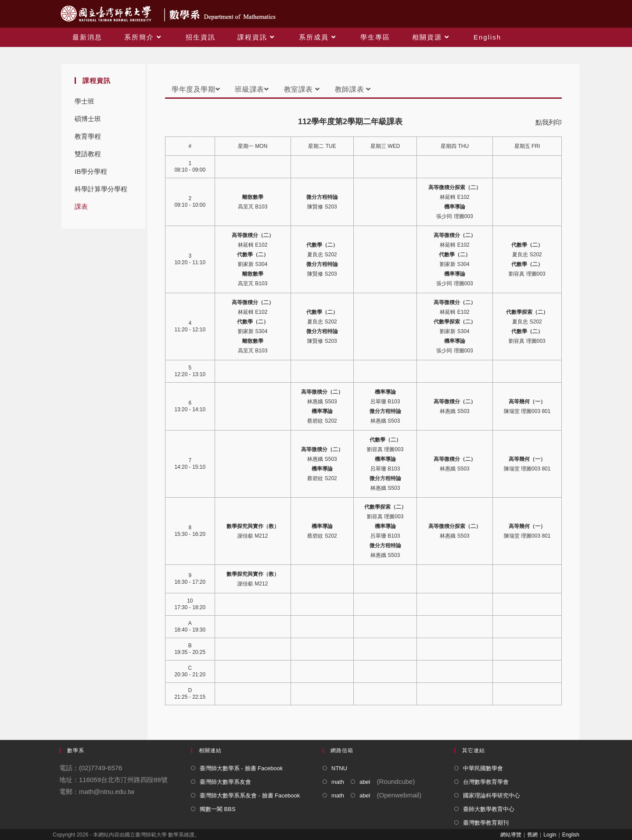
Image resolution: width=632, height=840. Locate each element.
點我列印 (549, 122)
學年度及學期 (196, 89)
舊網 (532, 835)
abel (365, 782)
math (338, 782)
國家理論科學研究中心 (492, 795)
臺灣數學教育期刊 (486, 823)
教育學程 (88, 136)
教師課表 (353, 89)
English (571, 835)
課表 (81, 206)
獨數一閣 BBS (218, 809)
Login (550, 835)
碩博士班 (88, 119)
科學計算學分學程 (101, 189)
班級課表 (252, 89)
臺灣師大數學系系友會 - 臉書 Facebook (250, 795)
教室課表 (302, 89)
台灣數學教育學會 (486, 782)
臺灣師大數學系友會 (225, 782)
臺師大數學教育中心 (489, 809)
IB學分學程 (91, 171)
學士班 (84, 101)
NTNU (339, 768)
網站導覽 (511, 835)
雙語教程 (88, 154)
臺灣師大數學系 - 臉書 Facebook (241, 768)
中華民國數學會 (483, 768)
